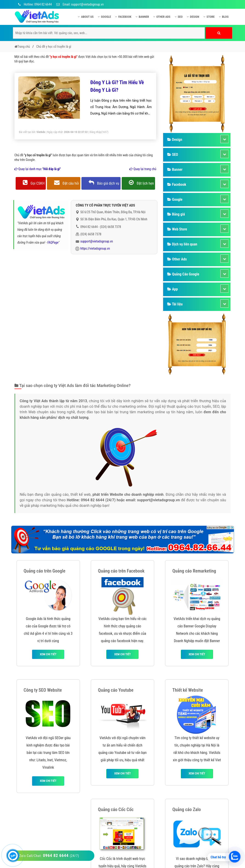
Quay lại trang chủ (143, 169)
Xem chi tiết (48, 654)
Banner (142, 17)
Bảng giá (176, 214)
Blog (224, 17)
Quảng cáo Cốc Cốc (116, 809)
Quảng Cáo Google (183, 274)
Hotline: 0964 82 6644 (34, 4)
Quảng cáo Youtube (116, 690)
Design (193, 17)
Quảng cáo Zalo (187, 809)
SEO (179, 17)
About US (86, 17)
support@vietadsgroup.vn (97, 241)
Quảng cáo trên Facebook (121, 571)
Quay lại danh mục (38, 169)
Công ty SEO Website (43, 690)
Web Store (177, 229)
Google (104, 17)
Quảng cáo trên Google (45, 571)
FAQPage (53, 242)
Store (209, 17)
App (173, 289)
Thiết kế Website (188, 690)
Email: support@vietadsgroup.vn (80, 4)
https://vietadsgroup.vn (95, 248)
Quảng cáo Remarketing (194, 571)
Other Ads (162, 17)
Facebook (123, 17)
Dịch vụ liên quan (182, 244)
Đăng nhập (95, 132)
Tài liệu (175, 304)
